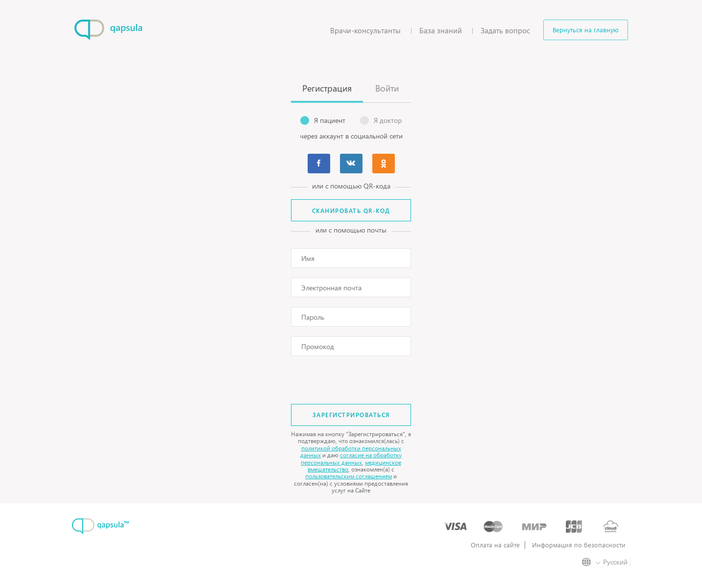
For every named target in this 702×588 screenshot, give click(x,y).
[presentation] (351, 376)
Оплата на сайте (495, 545)
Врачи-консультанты (365, 30)
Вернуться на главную (586, 30)
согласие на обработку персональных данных (351, 459)
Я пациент (323, 120)
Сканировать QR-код (351, 211)
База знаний (441, 30)
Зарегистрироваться (351, 415)
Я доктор (381, 120)
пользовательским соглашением (349, 476)
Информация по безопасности (579, 545)
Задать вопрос (505, 30)
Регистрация (327, 88)
